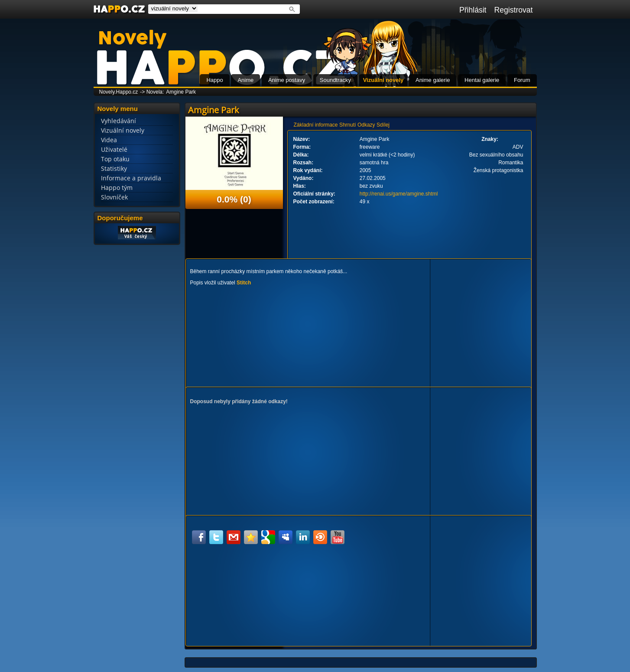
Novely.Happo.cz (119, 92)
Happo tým (117, 188)
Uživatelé (114, 149)
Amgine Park (181, 92)
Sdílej (383, 125)
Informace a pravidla (131, 178)
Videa (109, 140)
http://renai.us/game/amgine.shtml (399, 194)
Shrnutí (348, 125)
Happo (214, 80)
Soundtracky (335, 80)
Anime (245, 80)
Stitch (244, 283)
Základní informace (316, 125)
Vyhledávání (119, 121)
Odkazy (366, 125)
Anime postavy (287, 80)
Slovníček (114, 197)
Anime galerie (433, 80)
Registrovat (514, 10)
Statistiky (114, 168)
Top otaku (115, 159)
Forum (522, 80)
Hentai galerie (482, 80)
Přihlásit (473, 10)
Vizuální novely (383, 80)
